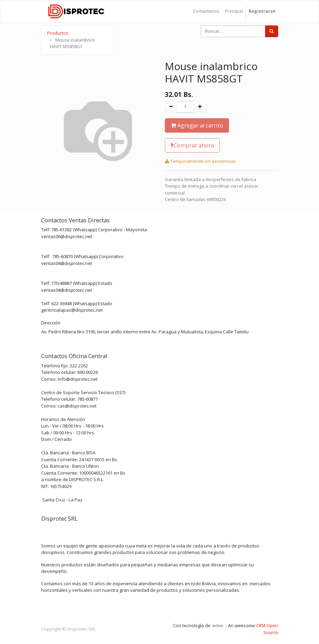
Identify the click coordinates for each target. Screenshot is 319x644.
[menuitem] (206, 11)
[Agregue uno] (200, 107)
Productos (58, 33)
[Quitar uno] (171, 107)
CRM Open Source (267, 629)
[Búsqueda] (272, 31)
